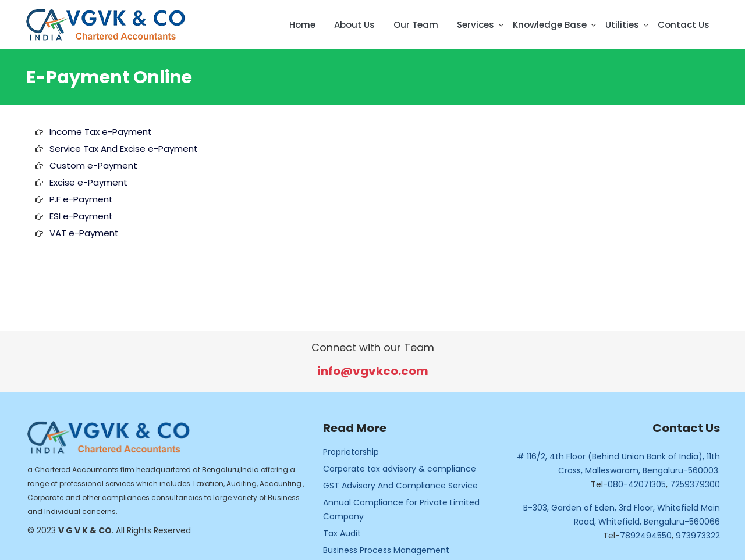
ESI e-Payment (81, 216)
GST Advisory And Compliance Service (410, 486)
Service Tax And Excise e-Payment (124, 149)
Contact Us (684, 25)
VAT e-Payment (84, 233)
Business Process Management (395, 550)
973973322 (707, 536)
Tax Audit (351, 533)
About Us (354, 25)
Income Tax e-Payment (101, 132)
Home (302, 25)
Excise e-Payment (88, 182)
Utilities (622, 25)
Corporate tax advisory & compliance (409, 469)
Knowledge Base (550, 25)
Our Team (416, 25)
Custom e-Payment (93, 165)
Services (476, 25)
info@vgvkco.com (373, 371)
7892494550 (655, 536)
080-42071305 (646, 484)
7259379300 (704, 484)
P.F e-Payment (81, 199)
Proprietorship (360, 452)
